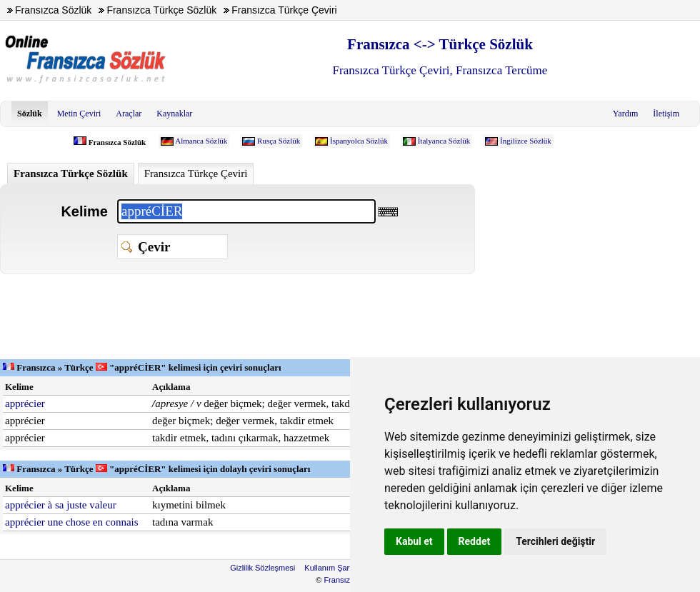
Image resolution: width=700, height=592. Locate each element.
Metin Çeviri (79, 114)
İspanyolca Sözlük (359, 141)
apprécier (25, 403)
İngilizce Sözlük (526, 141)
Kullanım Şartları (333, 568)
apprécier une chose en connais (72, 522)
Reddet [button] (475, 541)
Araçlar (129, 114)
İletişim (666, 114)
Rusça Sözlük (279, 141)
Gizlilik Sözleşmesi (262, 568)
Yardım (625, 114)
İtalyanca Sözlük (444, 141)
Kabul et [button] (414, 541)
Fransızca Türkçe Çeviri (196, 174)
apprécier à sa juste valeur (61, 505)
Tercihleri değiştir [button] (555, 541)
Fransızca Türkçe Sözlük (71, 174)
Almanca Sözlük (201, 141)
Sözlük (30, 114)
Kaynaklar (174, 114)
